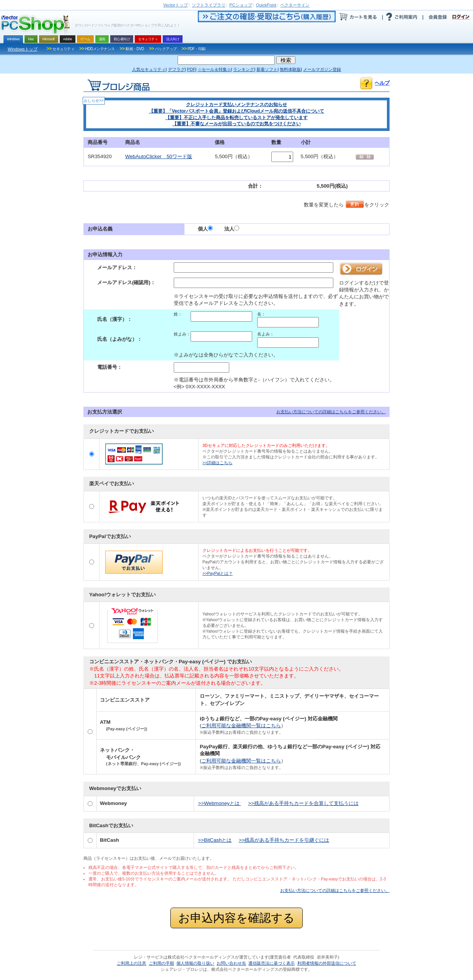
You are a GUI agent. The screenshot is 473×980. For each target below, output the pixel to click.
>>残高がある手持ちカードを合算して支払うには (303, 803)
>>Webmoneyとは (219, 803)
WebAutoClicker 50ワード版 (159, 156)
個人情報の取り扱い (195, 963)
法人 (232, 229)
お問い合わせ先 (231, 963)
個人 (205, 229)
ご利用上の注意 (131, 963)
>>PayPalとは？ (218, 573)
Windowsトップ (23, 49)
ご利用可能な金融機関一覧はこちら (241, 726)
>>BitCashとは (215, 840)
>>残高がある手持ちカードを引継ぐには (284, 840)
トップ (176, 5)
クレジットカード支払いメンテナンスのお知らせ (236, 105)
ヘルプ (382, 83)
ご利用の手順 (161, 963)
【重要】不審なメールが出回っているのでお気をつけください (236, 124)
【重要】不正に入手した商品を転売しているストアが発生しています (236, 118)
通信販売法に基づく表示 (272, 963)
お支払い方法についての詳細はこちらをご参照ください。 (331, 412)
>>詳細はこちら (217, 463)
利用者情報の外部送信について (327, 963)
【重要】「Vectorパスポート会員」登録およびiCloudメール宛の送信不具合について (236, 111)
